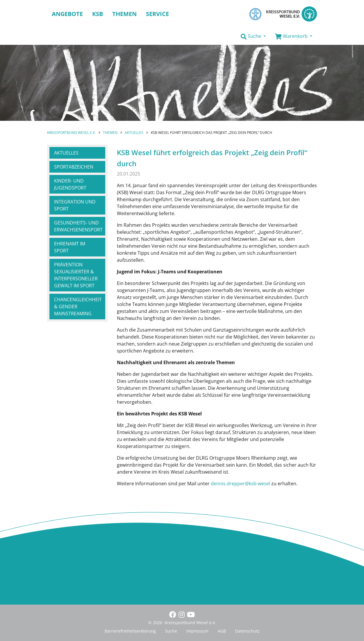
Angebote (67, 14)
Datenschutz (247, 631)
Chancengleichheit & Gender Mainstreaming (78, 307)
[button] (253, 36)
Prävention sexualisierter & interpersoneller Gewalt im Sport (76, 275)
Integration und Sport (75, 205)
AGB (222, 631)
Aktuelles (66, 153)
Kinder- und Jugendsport (70, 184)
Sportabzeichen (74, 167)
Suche (171, 631)
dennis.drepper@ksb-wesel (240, 484)
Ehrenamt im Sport (70, 247)
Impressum (197, 631)
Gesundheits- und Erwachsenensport (78, 226)
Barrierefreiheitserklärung (130, 631)
